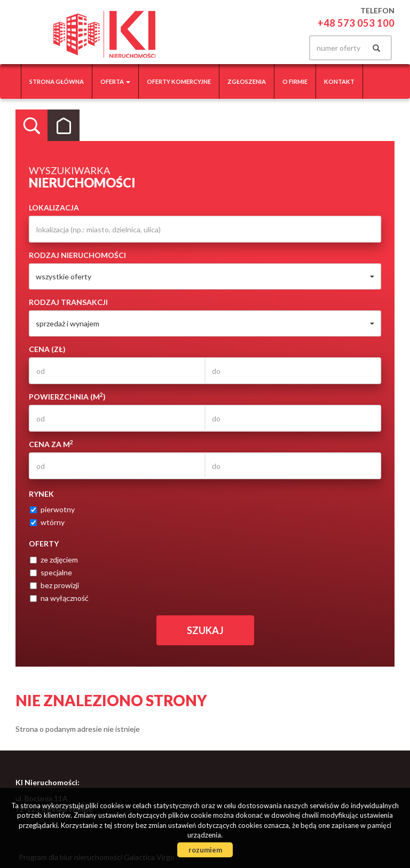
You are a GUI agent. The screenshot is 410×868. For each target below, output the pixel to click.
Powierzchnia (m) (67, 396)
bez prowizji (54, 585)
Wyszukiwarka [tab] (31, 126)
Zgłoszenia (247, 81)
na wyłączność (59, 598)
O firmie (295, 81)
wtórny (47, 522)
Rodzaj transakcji (68, 302)
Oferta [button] (115, 81)
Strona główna (57, 81)
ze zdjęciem (54, 560)
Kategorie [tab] (64, 126)
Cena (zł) (47, 349)
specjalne (51, 572)
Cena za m (51, 444)
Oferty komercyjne (179, 81)
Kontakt (339, 81)
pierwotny (52, 509)
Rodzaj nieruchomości (77, 255)
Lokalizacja (54, 208)
